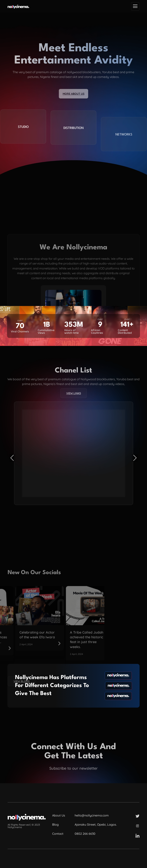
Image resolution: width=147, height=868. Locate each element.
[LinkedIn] (137, 835)
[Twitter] (137, 816)
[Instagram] (137, 826)
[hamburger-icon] (135, 6)
